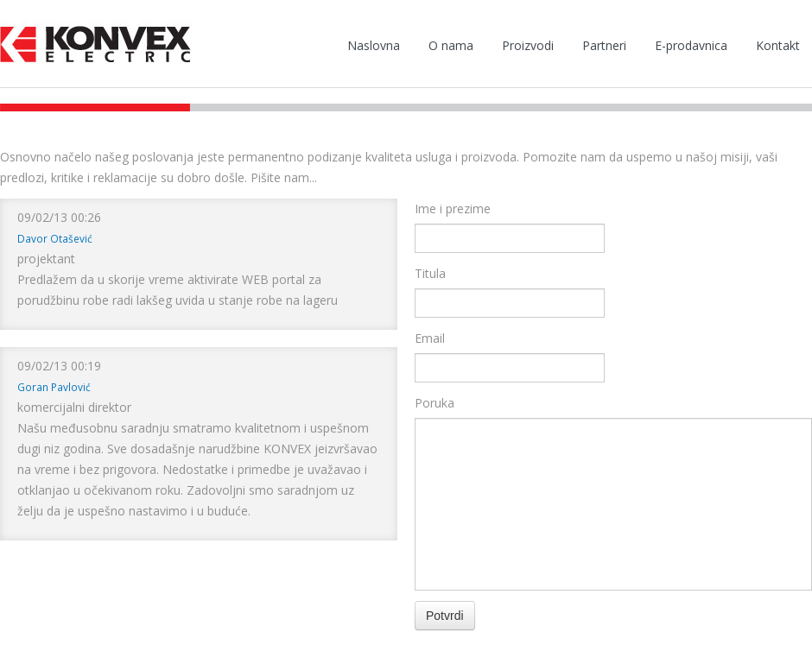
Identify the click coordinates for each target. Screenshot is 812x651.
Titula (430, 273)
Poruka (435, 403)
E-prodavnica (691, 45)
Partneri (604, 45)
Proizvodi (528, 45)
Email (430, 338)
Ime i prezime (453, 209)
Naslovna (374, 45)
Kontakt (778, 45)
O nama (451, 45)
